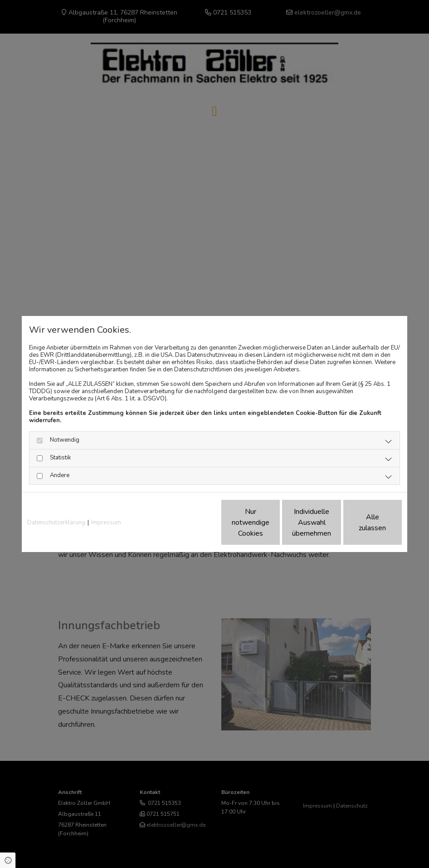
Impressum (106, 523)
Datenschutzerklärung (56, 523)
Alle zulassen (360, 523)
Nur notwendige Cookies (188, 523)
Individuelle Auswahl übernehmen (274, 523)
